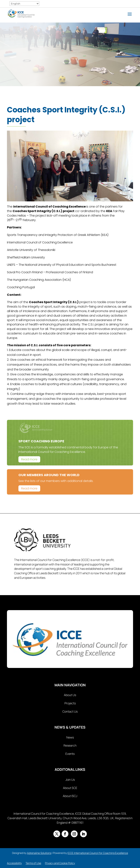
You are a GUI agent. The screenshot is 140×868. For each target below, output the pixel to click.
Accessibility (14, 863)
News (70, 737)
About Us (70, 695)
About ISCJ (70, 796)
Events (70, 754)
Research (70, 745)
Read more (29, 459)
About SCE (70, 788)
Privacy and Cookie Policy (60, 863)
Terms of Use (33, 863)
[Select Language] (24, 4)
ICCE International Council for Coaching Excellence (98, 853)
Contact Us (70, 711)
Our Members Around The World (49, 475)
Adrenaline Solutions (39, 853)
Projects (70, 703)
